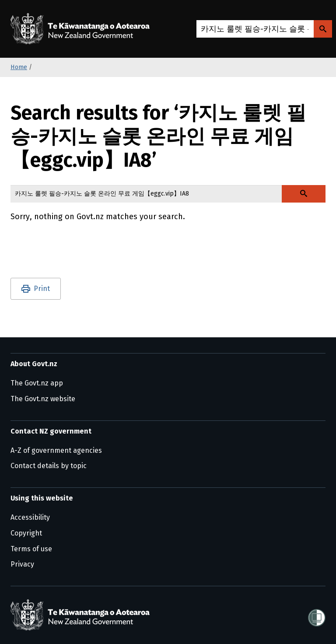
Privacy (22, 564)
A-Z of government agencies (56, 450)
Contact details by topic (49, 466)
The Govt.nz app (37, 383)
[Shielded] (317, 615)
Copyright (26, 533)
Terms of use (31, 549)
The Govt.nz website (43, 399)
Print (42, 289)
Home (19, 67)
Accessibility (30, 517)
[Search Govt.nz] (323, 29)
